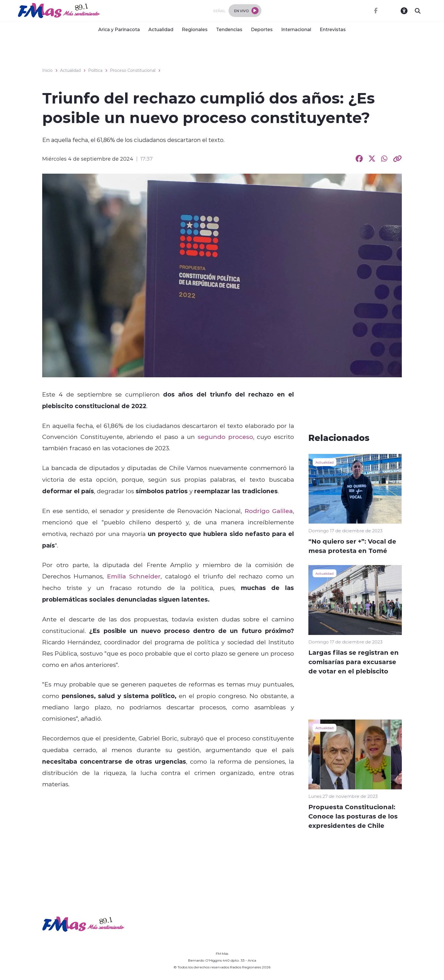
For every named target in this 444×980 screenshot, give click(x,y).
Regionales (195, 29)
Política (95, 70)
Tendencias (229, 29)
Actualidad (161, 29)
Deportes (262, 29)
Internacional (296, 29)
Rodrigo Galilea (269, 511)
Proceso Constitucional (133, 70)
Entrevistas (333, 29)
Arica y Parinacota (119, 29)
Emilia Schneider (134, 576)
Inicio (47, 70)
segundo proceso (225, 437)
